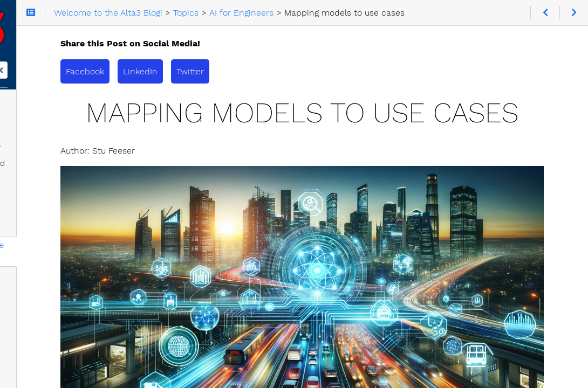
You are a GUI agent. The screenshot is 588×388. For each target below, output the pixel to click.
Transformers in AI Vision (73, 279)
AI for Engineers (47, 115)
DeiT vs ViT (47, 348)
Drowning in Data (59, 210)
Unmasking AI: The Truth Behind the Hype (87, 139)
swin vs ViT (47, 331)
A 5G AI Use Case (59, 296)
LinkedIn (270, 71)
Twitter (320, 71)
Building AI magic (58, 262)
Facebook (214, 71)
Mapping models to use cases (83, 245)
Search (9, 74)
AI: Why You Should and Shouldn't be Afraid (71, 169)
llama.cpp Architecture (69, 193)
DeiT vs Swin (50, 365)
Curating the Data (60, 227)
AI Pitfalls (43, 314)
